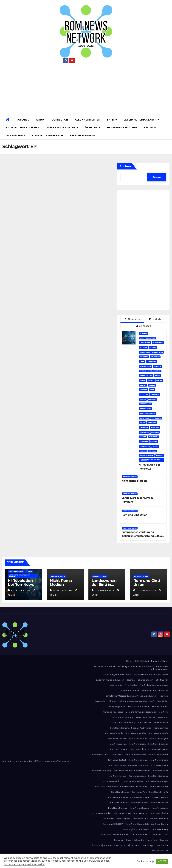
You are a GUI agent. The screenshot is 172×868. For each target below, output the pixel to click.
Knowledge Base (117, 707)
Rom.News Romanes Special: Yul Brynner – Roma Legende (139, 728)
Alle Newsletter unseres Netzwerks (151, 675)
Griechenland (146, 376)
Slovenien (154, 437)
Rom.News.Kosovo (117, 776)
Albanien (144, 333)
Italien (159, 380)
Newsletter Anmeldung (124, 723)
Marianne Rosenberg (113, 712)
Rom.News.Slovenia (140, 808)
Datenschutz (16, 135)
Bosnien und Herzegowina (151, 352)
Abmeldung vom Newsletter (117, 675)
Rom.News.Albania (114, 733)
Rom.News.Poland (120, 792)
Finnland (144, 371)
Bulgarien (155, 357)
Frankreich (155, 371)
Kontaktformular (160, 707)
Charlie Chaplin (145, 680)
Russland (155, 427)
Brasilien (144, 357)
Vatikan (160, 456)
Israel (151, 380)
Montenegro (145, 404)
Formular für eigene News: (155, 691)
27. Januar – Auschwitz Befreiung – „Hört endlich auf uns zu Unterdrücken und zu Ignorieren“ (131, 668)
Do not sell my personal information (24, 864)
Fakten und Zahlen (130, 691)
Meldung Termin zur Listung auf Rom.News (147, 712)
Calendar (131, 680)
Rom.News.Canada (118, 749)
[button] (168, 128)
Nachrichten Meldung (123, 717)
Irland (142, 380)
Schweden (144, 432)
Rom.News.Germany (138, 765)
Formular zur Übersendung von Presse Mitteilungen (130, 696)
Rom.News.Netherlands (106, 787)
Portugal (152, 423)
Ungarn (153, 451)
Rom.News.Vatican (159, 819)
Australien (158, 343)
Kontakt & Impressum (48, 135)
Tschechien (145, 446)
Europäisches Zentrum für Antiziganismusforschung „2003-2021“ (142, 536)
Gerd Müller (163, 701)
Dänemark (151, 361)
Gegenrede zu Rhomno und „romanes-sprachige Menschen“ (124, 701)
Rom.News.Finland (159, 760)
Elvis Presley (131, 685)
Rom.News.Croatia (101, 755)
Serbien (143, 437)
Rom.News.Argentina (136, 733)
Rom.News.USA (140, 819)
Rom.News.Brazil (137, 744)
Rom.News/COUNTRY (113, 824)
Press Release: (161, 723)
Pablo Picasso (145, 723)
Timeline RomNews (83, 135)
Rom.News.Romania (119, 803)
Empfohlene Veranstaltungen (154, 685)
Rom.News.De (139, 755)
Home (129, 661)
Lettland (144, 394)
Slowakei (144, 442)
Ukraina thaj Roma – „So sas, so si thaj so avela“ (115, 845)
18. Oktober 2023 (21, 590)
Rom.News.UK (140, 813)
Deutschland (145, 366)
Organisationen (130, 477)
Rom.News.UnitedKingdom (117, 819)
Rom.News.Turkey (122, 813)
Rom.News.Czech (121, 755)
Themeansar (63, 761)
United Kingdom (147, 456)
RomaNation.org (161, 829)
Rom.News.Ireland (123, 771)
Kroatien (144, 390)
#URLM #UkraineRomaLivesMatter (151, 661)
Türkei (155, 446)
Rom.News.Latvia (137, 776)
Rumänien (144, 427)
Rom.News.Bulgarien (158, 744)
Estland (158, 366)
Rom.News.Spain (160, 808)
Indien (157, 376)
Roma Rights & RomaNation (136, 829)
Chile (142, 361)
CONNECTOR (60, 120)
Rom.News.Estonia (138, 760)
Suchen (125, 166)
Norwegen (144, 418)
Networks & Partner (122, 128)
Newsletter (163, 717)
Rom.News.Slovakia (118, 808)
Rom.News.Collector (158, 749)
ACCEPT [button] (162, 861)
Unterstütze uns (160, 851)
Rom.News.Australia (158, 733)
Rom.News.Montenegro (157, 781)
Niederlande (145, 409)
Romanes (23, 120)
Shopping (150, 128)
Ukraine (143, 451)
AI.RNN (40, 120)
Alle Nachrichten (88, 120)
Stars (129, 840)
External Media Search (141, 120)
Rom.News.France (117, 765)
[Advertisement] (86, 88)
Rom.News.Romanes (118, 797)
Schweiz (155, 432)
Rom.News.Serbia (160, 803)
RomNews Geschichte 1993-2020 (117, 835)
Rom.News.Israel (142, 771)
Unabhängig (148, 845)
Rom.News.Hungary (102, 771)
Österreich (156, 418)
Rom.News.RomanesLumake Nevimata (149, 797)
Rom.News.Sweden (102, 813)
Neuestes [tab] (132, 319)
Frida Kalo (163, 696)
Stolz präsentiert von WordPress (19, 761)
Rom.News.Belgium (159, 739)
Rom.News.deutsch (117, 760)
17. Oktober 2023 (105, 590)
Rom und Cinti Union (134, 515)
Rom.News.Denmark (158, 755)
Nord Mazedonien (147, 413)
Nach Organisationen (23, 128)
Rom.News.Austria (117, 739)
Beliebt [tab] (155, 319)
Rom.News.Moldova (133, 781)
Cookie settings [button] (145, 861)
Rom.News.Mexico (112, 781)
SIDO (166, 835)
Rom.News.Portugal (159, 792)
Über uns (93, 128)
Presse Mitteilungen (62, 128)
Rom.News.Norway (159, 787)
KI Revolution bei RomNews (21, 583)
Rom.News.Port (139, 792)
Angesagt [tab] (143, 326)
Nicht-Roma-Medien (134, 481)
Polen (142, 423)
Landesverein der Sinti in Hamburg (104, 584)
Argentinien (145, 343)
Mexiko (143, 399)
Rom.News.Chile (138, 749)
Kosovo (152, 385)
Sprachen (119, 840)
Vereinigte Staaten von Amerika (150, 460)
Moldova (152, 399)
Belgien (153, 347)
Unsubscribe (162, 845)
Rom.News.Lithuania (158, 776)
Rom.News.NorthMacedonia (134, 787)
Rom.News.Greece (159, 765)
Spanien (154, 442)
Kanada (143, 385)
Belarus (143, 347)
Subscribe (139, 840)
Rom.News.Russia (140, 803)
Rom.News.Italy (161, 771)
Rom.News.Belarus (138, 739)
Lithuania (155, 394)
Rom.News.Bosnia (118, 744)
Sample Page (143, 835)
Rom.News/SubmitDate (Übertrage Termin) (147, 824)
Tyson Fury (152, 840)
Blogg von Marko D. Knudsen (110, 680)
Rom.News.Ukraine (159, 813)
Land (112, 120)
